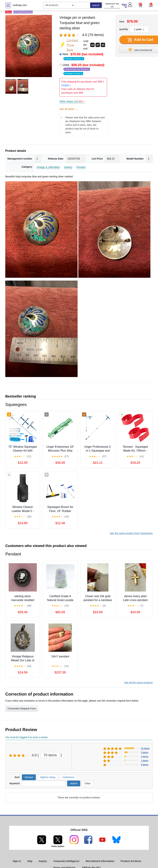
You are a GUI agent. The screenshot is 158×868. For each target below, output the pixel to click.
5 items (145, 752)
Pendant (81, 167)
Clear (88, 783)
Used (84, 69)
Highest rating (48, 777)
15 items (145, 748)
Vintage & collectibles (48, 167)
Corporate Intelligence (66, 861)
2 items (145, 756)
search (96, 5)
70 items (50, 755)
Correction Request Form (22, 708)
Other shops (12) (72, 101)
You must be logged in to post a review (26, 737)
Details (65, 85)
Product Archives (131, 861)
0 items (145, 765)
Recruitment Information (100, 861)
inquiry (43, 861)
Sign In (124, 6)
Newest (29, 777)
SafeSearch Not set (112, 5)
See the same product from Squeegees (131, 533)
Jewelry (68, 167)
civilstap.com (20, 5)
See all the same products (138, 682)
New (83, 56)
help (30, 861)
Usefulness (68, 777)
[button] (151, 5)
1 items (145, 760)
